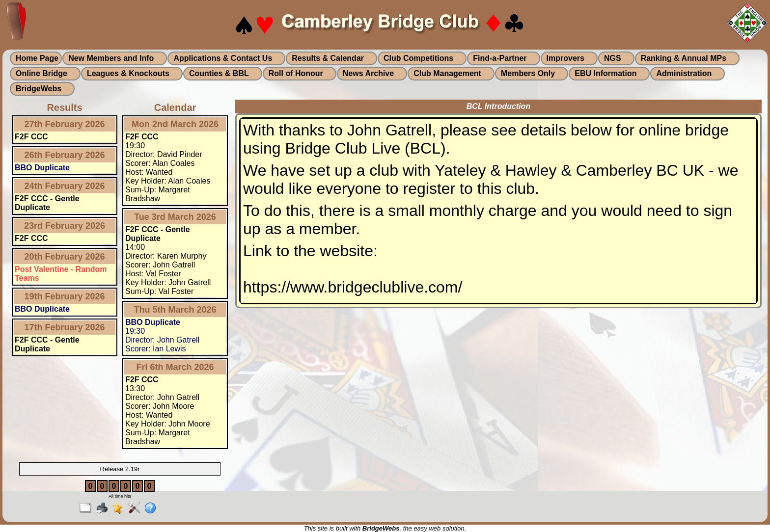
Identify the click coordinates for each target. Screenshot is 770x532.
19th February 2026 (64, 296)
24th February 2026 (64, 186)
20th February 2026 (64, 257)
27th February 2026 (64, 124)
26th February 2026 (64, 155)
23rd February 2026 (65, 226)
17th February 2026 (64, 327)
